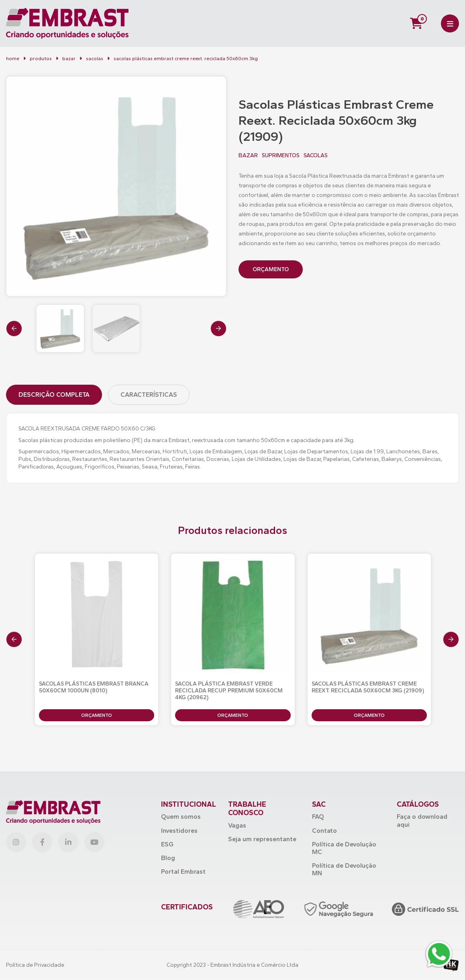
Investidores (179, 831)
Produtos (41, 59)
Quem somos (181, 817)
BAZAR (69, 59)
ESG (167, 844)
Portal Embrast (183, 871)
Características (149, 395)
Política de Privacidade (35, 965)
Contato (324, 831)
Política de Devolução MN (344, 869)
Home (13, 59)
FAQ (318, 817)
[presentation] (14, 329)
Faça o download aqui (422, 820)
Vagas (237, 825)
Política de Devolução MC (344, 848)
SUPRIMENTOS (281, 156)
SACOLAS (316, 156)
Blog (168, 858)
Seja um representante (262, 839)
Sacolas (95, 59)
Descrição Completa (54, 395)
